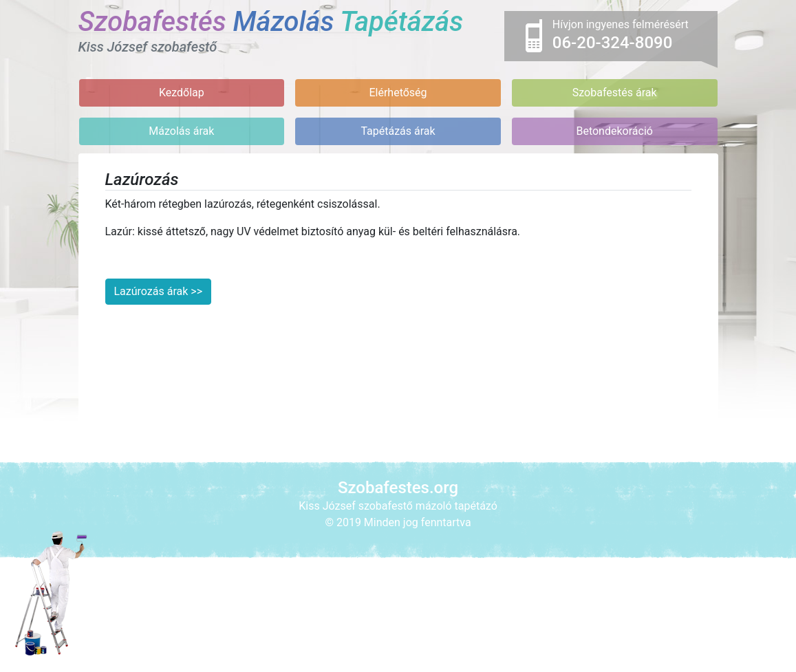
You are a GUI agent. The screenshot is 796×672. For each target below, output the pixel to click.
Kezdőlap (182, 93)
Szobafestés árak (615, 93)
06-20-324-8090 (613, 43)
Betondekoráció (614, 131)
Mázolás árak (181, 131)
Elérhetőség (398, 93)
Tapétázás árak (398, 131)
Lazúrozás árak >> (159, 291)
